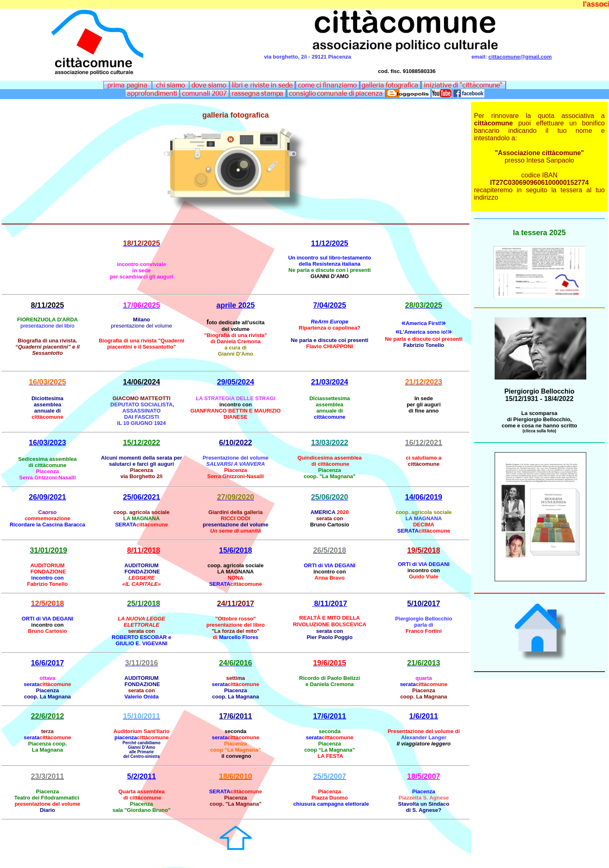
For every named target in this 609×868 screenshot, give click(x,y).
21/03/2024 (329, 382)
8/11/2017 (330, 604)
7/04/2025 (329, 305)
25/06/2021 (142, 497)
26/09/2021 (47, 497)
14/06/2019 (424, 497)
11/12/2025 (329, 243)
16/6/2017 (47, 663)
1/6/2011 (424, 716)
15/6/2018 (235, 550)
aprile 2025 (236, 305)
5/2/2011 (142, 776)
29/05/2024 (235, 382)
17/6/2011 (329, 716)
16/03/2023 (47, 443)
